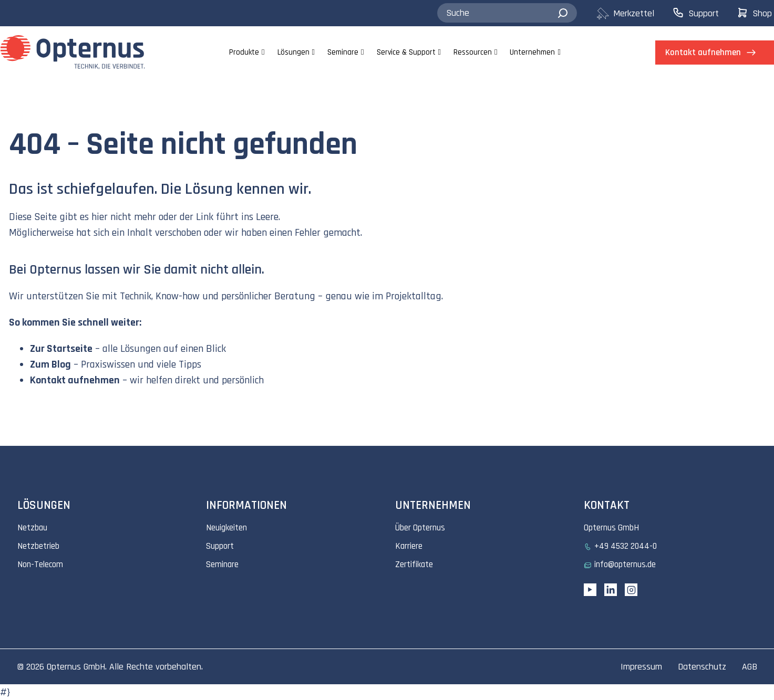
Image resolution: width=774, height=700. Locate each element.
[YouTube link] (590, 590)
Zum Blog (50, 364)
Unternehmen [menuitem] (532, 52)
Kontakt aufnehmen (75, 380)
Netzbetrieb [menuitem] (38, 546)
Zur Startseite (61, 349)
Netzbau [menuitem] (32, 528)
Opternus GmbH (76, 667)
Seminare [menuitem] (343, 52)
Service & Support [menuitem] (406, 52)
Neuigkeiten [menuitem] (226, 528)
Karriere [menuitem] (409, 546)
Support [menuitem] (220, 546)
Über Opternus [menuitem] (420, 528)
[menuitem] (634, 13)
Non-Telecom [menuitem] (40, 565)
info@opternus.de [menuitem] (625, 565)
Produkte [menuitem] (244, 52)
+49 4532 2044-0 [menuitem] (626, 546)
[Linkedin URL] (611, 590)
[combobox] (507, 13)
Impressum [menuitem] (641, 667)
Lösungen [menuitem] (293, 52)
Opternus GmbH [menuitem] (611, 528)
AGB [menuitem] (750, 667)
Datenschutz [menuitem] (702, 667)
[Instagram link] (631, 590)
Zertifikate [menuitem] (414, 565)
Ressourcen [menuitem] (473, 52)
